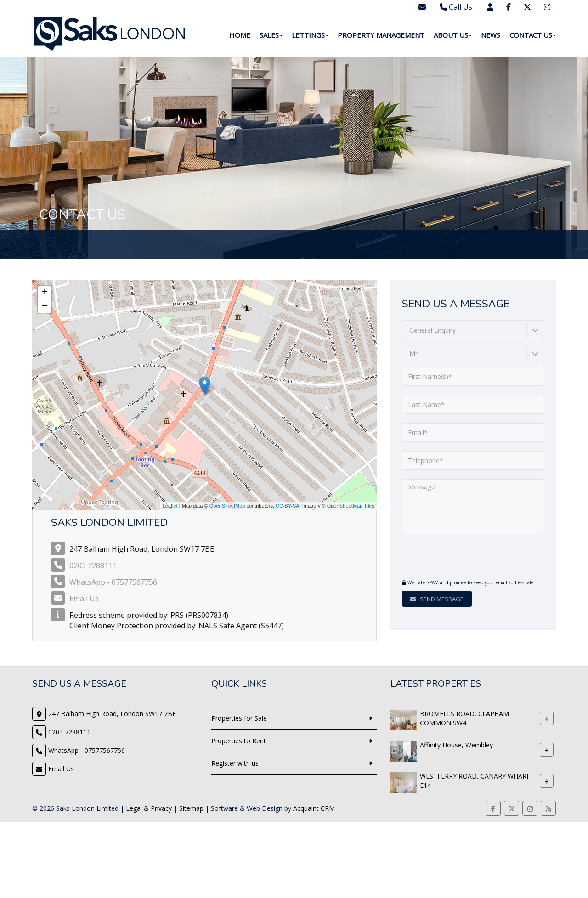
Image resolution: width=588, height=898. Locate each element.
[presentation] (458, 558)
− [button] (45, 306)
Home (240, 35)
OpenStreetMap (227, 506)
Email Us (84, 599)
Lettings (310, 35)
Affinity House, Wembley (456, 745)
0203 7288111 (93, 565)
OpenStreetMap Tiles (351, 506)
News (491, 35)
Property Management (381, 35)
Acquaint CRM (314, 808)
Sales (271, 35)
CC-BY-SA (288, 506)
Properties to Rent (239, 741)
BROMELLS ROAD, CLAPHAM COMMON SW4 (464, 718)
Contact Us (533, 35)
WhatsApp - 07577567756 (113, 582)
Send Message (437, 599)
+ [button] (45, 293)
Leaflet (170, 506)
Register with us (235, 763)
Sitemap (191, 808)
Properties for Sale (239, 718)
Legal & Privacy (149, 808)
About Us (453, 35)
